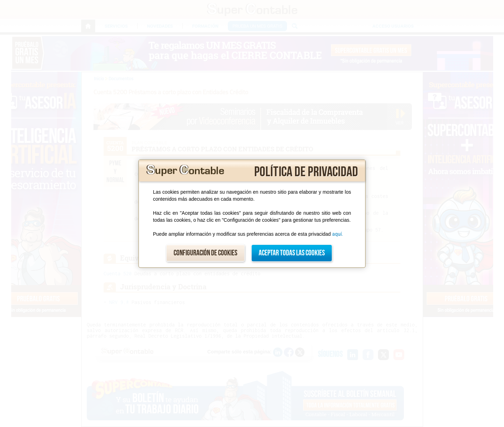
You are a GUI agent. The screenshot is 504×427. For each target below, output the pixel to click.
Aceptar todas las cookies (292, 253)
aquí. (338, 234)
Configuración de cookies (205, 253)
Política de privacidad (306, 172)
